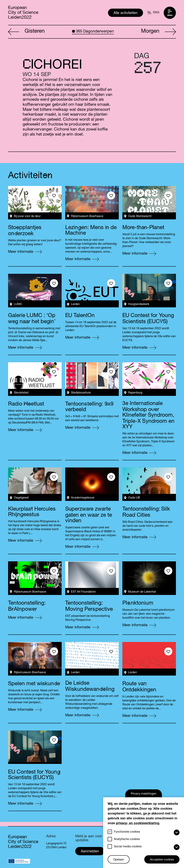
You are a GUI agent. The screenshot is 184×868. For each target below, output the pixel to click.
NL (149, 13)
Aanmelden (90, 852)
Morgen (158, 32)
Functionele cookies (127, 832)
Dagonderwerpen (93, 32)
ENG (156, 13)
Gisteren (26, 32)
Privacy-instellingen (144, 794)
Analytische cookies (127, 839)
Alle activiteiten (126, 13)
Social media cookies (128, 847)
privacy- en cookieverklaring (138, 823)
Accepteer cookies (162, 860)
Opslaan (119, 860)
